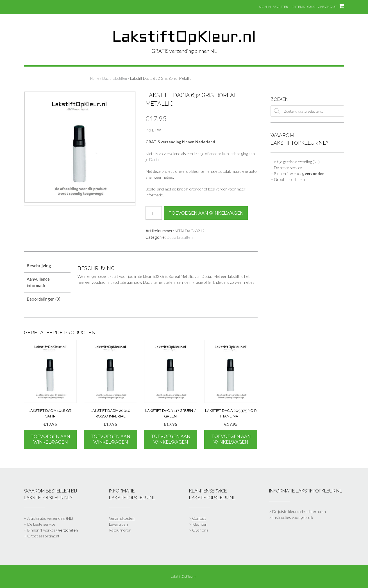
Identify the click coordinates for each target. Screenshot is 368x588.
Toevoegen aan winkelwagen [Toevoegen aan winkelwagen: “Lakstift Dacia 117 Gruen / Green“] (171, 439)
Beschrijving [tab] (39, 265)
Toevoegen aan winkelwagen (206, 213)
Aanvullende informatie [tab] (38, 282)
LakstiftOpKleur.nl (184, 38)
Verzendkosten (122, 518)
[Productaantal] (154, 213)
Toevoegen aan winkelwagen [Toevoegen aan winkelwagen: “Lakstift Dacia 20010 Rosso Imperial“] (110, 439)
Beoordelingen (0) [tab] (44, 299)
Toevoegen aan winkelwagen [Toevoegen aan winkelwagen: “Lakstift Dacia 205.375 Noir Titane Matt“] (231, 439)
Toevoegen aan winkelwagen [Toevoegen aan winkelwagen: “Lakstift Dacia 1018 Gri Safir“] (50, 439)
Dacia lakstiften (115, 78)
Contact (199, 518)
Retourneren (120, 530)
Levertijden (118, 524)
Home (95, 78)
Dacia (154, 159)
